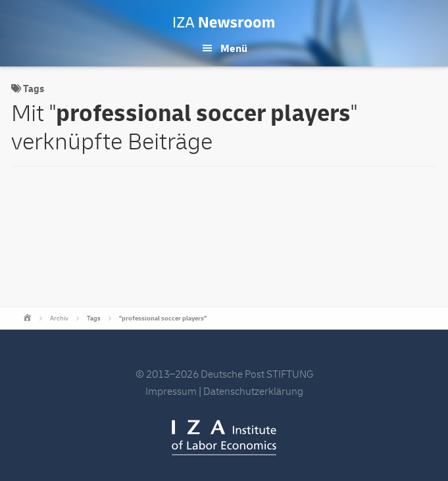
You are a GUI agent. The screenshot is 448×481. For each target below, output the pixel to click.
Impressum (171, 392)
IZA (224, 438)
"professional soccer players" (163, 318)
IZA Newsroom (224, 22)
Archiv (59, 318)
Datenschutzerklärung (253, 392)
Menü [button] (234, 49)
